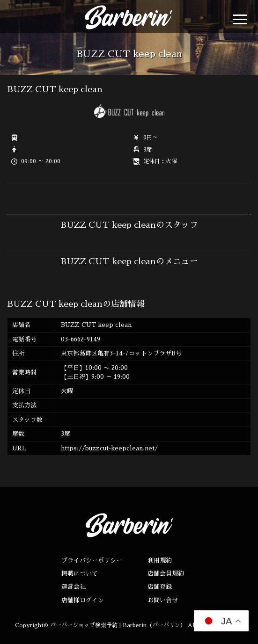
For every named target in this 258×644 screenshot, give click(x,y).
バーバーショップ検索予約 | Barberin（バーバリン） (118, 625)
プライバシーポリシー (92, 561)
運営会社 (74, 587)
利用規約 (160, 561)
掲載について (80, 574)
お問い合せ (163, 600)
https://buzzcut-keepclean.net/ (109, 448)
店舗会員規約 (166, 574)
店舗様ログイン (83, 600)
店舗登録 (160, 587)
